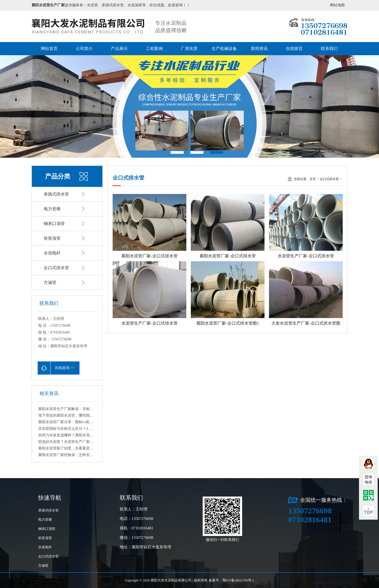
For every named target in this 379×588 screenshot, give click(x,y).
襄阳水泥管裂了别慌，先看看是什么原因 (67, 448)
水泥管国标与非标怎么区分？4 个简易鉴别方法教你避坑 (67, 429)
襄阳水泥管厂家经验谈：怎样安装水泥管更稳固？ (67, 455)
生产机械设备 (224, 48)
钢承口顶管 (54, 224)
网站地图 (337, 5)
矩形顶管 (52, 238)
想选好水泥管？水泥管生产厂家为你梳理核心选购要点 (67, 442)
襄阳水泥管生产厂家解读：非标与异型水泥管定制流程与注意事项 (67, 409)
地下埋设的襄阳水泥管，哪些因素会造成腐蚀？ (67, 415)
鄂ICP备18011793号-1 (238, 580)
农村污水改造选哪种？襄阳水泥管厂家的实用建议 (67, 435)
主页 (313, 179)
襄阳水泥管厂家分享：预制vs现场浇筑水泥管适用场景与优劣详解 (67, 422)
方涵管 (50, 282)
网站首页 (49, 48)
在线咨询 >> (65, 368)
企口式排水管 (56, 268)
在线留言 (294, 48)
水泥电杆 (52, 253)
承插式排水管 (56, 194)
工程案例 (154, 48)
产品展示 (119, 48)
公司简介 (84, 48)
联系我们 (329, 48)
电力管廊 (52, 209)
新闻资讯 (259, 48)
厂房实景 (189, 48)
